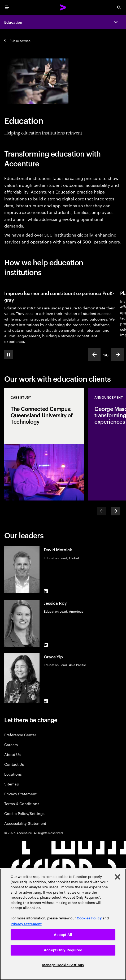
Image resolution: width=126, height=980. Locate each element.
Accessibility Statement (25, 823)
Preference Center (20, 735)
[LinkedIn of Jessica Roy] (46, 645)
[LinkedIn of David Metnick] (46, 591)
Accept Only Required (63, 950)
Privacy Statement (20, 794)
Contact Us (14, 764)
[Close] (118, 877)
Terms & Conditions (22, 803)
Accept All (63, 935)
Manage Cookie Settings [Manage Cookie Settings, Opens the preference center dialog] (63, 965)
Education (13, 22)
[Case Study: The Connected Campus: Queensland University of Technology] (44, 444)
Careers (11, 744)
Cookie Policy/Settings (24, 813)
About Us (12, 754)
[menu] (7, 7)
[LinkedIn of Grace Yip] (46, 701)
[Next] (115, 511)
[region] (63, 924)
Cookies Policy (89, 918)
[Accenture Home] (63, 7)
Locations (13, 774)
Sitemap (12, 784)
